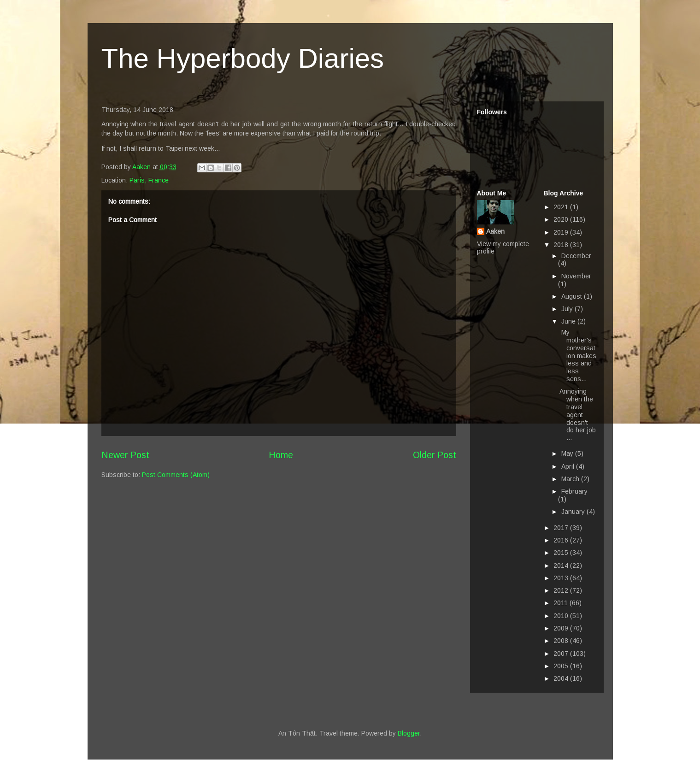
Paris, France (149, 180)
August (573, 296)
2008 (562, 641)
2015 (562, 553)
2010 (562, 616)
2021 (562, 207)
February (574, 491)
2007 (562, 654)
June (569, 321)
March (571, 479)
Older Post (435, 455)
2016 (562, 540)
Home (281, 455)
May (568, 454)
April (569, 466)
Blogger (409, 733)
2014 (562, 566)
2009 (562, 628)
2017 (562, 528)
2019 (562, 232)
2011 (562, 603)
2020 (562, 219)
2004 (562, 678)
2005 (562, 666)
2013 (562, 578)
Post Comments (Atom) (176, 475)
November (576, 276)
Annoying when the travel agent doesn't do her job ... (578, 415)
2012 (562, 590)
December (576, 256)
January (574, 512)
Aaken (495, 231)
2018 (562, 245)
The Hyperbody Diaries (243, 58)
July (568, 309)
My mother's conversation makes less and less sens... (578, 356)
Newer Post (125, 455)
